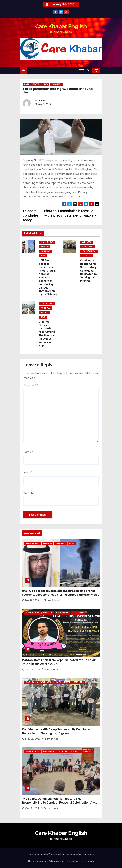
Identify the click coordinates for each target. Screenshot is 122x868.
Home (31, 861)
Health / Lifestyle (32, 84)
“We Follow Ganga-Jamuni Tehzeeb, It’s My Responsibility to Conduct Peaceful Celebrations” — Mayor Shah (59, 803)
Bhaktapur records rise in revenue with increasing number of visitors (70, 213)
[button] (89, 70)
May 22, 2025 (33, 739)
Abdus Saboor (50, 600)
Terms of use (87, 861)
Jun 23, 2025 (32, 670)
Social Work (78, 613)
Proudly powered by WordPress (44, 854)
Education (48, 613)
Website (29, 493)
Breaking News (47, 242)
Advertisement (57, 861)
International (62, 613)
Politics (74, 751)
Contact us (72, 861)
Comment (31, 385)
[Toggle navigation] (81, 71)
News (45, 84)
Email (28, 472)
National (44, 313)
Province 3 (86, 256)
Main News (45, 251)
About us (42, 861)
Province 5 (87, 751)
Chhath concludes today (31, 216)
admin (42, 101)
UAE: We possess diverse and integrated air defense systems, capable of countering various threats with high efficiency (48, 277)
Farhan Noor (50, 670)
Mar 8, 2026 (32, 600)
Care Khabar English (61, 26)
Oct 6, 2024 (32, 808)
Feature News (88, 247)
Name (28, 452)
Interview (45, 247)
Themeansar (88, 854)
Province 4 (56, 84)
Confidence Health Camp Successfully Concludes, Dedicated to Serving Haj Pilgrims (88, 271)
